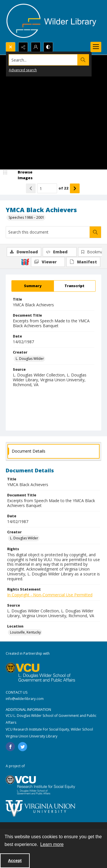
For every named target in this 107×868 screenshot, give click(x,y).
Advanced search (23, 70)
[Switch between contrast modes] (48, 47)
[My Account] (36, 47)
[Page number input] (47, 188)
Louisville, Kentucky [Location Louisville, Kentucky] (25, 632)
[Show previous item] (31, 188)
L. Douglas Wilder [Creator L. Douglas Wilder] (30, 359)
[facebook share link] (10, 747)
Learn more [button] (52, 844)
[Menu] (96, 47)
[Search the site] (43, 60)
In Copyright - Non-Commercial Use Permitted (50, 595)
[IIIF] (25, 262)
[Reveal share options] (23, 47)
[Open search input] (11, 47)
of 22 (63, 188)
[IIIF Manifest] (83, 262)
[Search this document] (48, 232)
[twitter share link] (23, 747)
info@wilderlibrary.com (25, 699)
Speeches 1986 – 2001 (26, 217)
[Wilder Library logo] (51, 21)
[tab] (33, 286)
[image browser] (21, 175)
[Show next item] (75, 188)
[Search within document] (95, 232)
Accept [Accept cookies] (15, 861)
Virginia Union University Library (32, 736)
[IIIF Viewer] (48, 262)
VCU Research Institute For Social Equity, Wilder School (49, 729)
